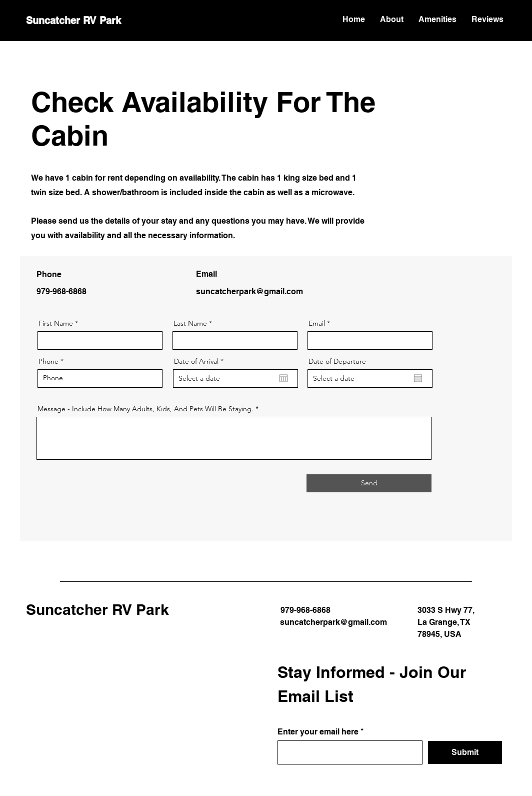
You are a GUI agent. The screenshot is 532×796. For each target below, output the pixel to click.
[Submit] (465, 752)
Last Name (190, 323)
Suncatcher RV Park (73, 21)
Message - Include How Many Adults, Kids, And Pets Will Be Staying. (145, 409)
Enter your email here (318, 732)
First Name (56, 323)
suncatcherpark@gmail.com (249, 291)
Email (317, 323)
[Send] (369, 483)
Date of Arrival (201, 361)
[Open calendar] (283, 378)
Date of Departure (337, 361)
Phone (48, 361)
